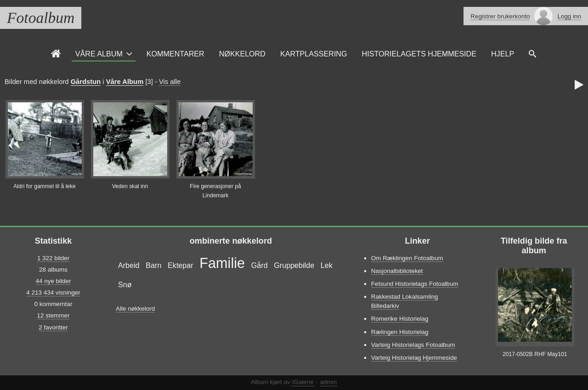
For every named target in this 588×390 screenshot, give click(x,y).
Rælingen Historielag (400, 332)
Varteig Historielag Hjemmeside (414, 358)
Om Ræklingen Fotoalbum (407, 258)
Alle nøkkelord (135, 309)
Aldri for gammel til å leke (45, 186)
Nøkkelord (242, 54)
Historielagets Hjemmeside (419, 54)
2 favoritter (53, 327)
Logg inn (569, 16)
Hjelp (503, 54)
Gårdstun (86, 82)
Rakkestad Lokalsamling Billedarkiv (405, 301)
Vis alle (170, 82)
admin (329, 382)
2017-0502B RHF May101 (535, 354)
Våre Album (99, 54)
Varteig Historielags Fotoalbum (413, 345)
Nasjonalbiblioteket (397, 271)
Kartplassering (314, 54)
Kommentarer (175, 54)
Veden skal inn (130, 186)
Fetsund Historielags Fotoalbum (415, 284)
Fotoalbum (41, 18)
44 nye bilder (54, 281)
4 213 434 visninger (53, 292)
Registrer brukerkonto (500, 16)
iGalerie (303, 382)
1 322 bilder (53, 258)
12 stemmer (54, 315)
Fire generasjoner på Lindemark (215, 191)
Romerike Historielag (400, 319)
